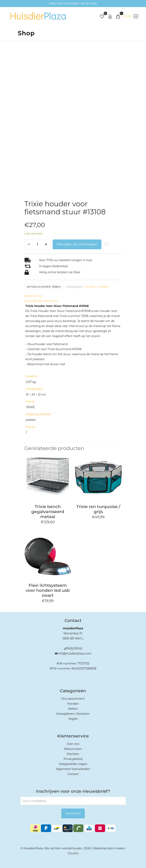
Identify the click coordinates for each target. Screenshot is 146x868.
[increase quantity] (46, 244)
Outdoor (103, 287)
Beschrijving (33, 296)
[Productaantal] (38, 244)
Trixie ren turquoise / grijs (98, 509)
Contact (73, 774)
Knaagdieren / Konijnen (73, 714)
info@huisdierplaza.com (74, 653)
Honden (90, 287)
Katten (73, 709)
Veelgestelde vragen (73, 764)
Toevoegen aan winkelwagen (77, 244)
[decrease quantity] (29, 244)
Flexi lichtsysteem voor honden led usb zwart (48, 590)
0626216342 (74, 648)
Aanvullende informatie (41, 301)
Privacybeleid (73, 759)
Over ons (73, 744)
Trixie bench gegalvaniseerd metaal (48, 512)
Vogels (73, 719)
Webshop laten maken (109, 848)
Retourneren (73, 749)
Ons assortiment (73, 699)
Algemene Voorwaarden (73, 769)
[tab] (73, 296)
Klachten (73, 754)
